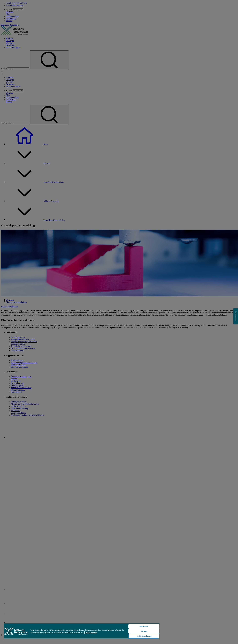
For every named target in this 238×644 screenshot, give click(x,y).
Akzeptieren (144, 626)
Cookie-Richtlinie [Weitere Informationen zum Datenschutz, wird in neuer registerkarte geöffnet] (91, 632)
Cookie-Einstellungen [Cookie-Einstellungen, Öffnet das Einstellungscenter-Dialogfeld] (144, 636)
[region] (82, 632)
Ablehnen (144, 631)
